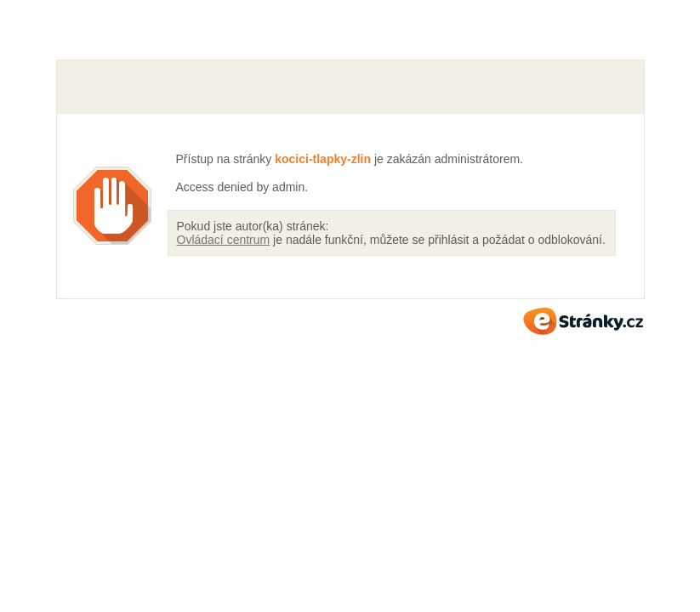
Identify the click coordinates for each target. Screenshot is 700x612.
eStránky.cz (583, 321)
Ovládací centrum (224, 240)
